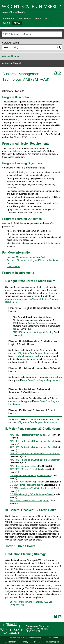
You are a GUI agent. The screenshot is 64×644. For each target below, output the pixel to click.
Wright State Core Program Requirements (37, 353)
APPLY (17, 23)
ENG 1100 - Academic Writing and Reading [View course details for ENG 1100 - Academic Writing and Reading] (33, 332)
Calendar (9, 18)
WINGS (7, 23)
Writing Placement (37, 323)
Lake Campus (13, 267)
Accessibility (53, 638)
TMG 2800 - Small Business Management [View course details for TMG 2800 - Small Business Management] (29, 501)
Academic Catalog (14, 12)
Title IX (37, 642)
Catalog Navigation (14, 63)
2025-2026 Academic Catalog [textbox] (17, 34)
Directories (25, 18)
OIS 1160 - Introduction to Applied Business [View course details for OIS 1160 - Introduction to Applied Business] (30, 476)
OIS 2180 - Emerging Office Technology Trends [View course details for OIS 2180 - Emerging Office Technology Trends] (32, 494)
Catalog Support (52, 642)
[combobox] (32, 34)
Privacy (25, 642)
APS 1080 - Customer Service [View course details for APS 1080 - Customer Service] (24, 466)
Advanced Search (11, 56)
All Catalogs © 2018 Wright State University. (24, 638)
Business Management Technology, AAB (26, 257)
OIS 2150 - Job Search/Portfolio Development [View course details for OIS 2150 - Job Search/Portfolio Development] (31, 488)
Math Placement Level (28, 356)
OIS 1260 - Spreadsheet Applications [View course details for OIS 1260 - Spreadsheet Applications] (27, 482)
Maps (38, 18)
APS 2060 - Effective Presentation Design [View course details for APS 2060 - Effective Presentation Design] (29, 469)
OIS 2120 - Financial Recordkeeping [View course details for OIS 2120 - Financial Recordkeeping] (27, 485)
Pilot (48, 18)
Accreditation (11, 642)
